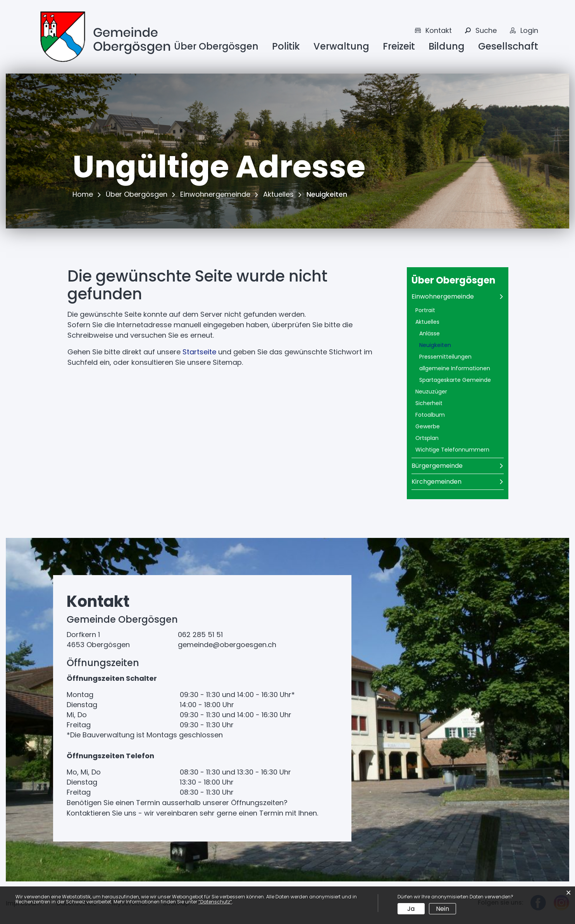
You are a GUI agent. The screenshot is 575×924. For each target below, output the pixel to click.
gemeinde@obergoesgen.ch (227, 645)
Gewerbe (428, 426)
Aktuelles (427, 322)
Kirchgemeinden (436, 482)
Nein (442, 909)
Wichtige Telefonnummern (452, 450)
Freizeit (399, 46)
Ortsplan (427, 438)
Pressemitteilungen (445, 357)
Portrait (425, 310)
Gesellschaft (508, 46)
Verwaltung (341, 46)
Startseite (199, 352)
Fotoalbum (430, 415)
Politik (286, 46)
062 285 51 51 (200, 635)
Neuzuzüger (431, 392)
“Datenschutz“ (215, 902)
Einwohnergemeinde (443, 296)
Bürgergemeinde (437, 466)
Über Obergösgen (216, 46)
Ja (411, 909)
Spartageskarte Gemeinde (455, 380)
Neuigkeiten (454, 345)
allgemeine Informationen (455, 368)
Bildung (447, 46)
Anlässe (430, 333)
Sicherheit (429, 403)
